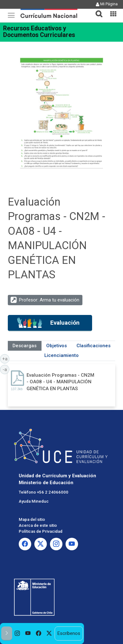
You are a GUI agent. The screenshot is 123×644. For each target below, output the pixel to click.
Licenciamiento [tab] (61, 355)
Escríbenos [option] (69, 633)
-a (6, 369)
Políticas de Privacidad (41, 531)
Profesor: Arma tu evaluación (49, 300)
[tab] (96, 10)
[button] (96, 10)
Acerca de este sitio (38, 525)
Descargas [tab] (25, 346)
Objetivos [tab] (57, 346)
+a (6, 359)
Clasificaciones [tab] (93, 346)
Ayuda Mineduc (34, 501)
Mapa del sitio (32, 519)
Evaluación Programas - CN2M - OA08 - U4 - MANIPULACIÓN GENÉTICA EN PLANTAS (60, 382)
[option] (17, 634)
